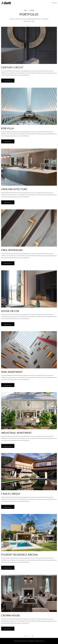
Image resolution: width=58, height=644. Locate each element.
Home (25, 10)
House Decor (10, 311)
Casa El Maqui (11, 494)
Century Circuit (12, 67)
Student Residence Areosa (19, 555)
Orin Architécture (14, 189)
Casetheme (31, 641)
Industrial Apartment (16, 433)
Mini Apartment (12, 372)
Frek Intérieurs (12, 250)
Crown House (11, 616)
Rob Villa (7, 128)
